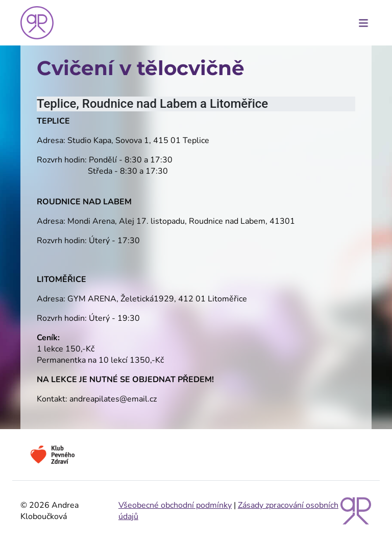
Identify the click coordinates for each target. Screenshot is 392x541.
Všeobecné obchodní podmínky (175, 505)
